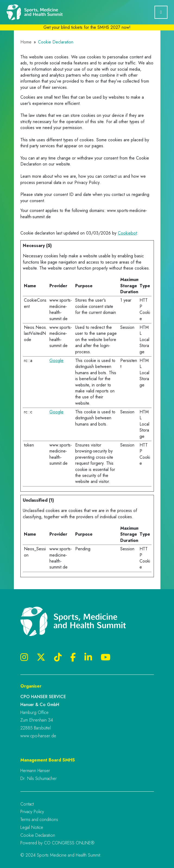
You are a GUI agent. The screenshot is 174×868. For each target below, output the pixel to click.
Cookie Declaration (38, 835)
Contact (27, 804)
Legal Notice (32, 827)
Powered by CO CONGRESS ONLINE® (57, 843)
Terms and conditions (39, 819)
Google (56, 360)
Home (26, 42)
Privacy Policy (32, 812)
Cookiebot (127, 233)
